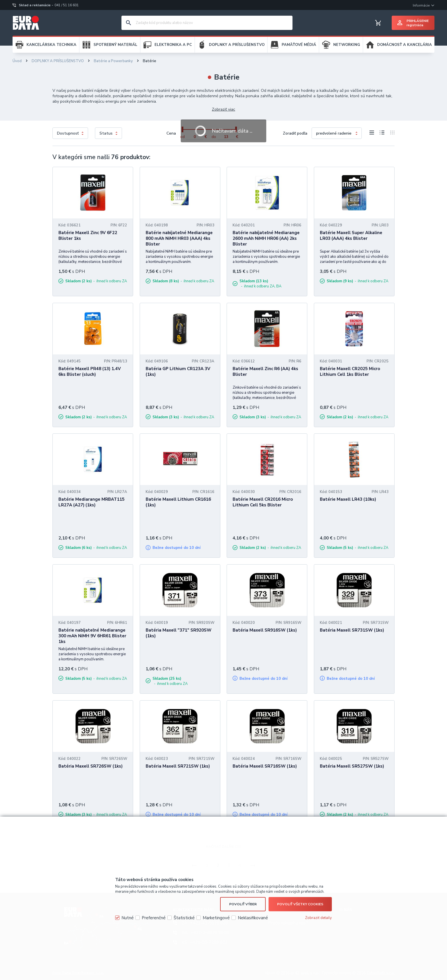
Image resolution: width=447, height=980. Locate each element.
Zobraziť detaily (318, 918)
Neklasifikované (253, 918)
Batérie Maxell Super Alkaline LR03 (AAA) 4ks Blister (351, 236)
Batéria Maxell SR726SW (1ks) (91, 766)
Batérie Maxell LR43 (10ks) (348, 499)
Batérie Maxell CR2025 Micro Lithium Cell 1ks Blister (350, 372)
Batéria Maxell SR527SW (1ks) (352, 766)
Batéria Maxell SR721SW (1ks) (178, 766)
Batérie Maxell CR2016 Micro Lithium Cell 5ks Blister (263, 502)
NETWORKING (347, 45)
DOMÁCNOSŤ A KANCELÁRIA (405, 45)
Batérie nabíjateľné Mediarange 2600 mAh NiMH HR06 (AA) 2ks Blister (266, 238)
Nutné (128, 918)
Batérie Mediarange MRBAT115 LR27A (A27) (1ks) (92, 502)
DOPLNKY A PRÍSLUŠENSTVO (237, 45)
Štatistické (184, 918)
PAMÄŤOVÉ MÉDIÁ (299, 45)
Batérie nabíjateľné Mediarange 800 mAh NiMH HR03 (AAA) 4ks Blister (179, 238)
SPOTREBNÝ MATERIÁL (115, 45)
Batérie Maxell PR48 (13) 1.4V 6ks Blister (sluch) (90, 372)
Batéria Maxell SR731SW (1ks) (352, 630)
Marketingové (216, 918)
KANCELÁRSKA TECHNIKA (51, 45)
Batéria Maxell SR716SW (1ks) (265, 766)
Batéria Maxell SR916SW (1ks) (265, 630)
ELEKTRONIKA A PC (173, 45)
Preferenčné (154, 918)
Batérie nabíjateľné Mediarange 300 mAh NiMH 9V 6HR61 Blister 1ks (92, 636)
